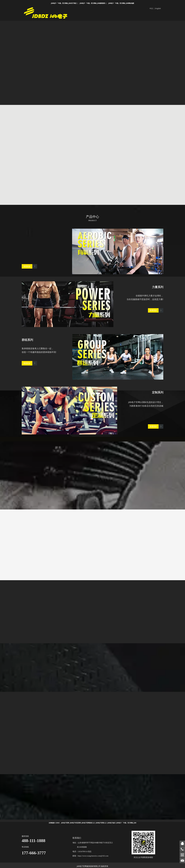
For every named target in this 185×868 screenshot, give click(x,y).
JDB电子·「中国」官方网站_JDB (126, 822)
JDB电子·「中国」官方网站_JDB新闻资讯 (92, 3)
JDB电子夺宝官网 (75, 822)
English (158, 8)
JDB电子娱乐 (111, 822)
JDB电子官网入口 (101, 822)
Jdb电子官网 (65, 822)
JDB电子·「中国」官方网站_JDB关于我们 (64, 3)
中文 (151, 8)
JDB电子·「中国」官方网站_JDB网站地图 (121, 3)
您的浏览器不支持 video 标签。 (92, 59)
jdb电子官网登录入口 (88, 822)
